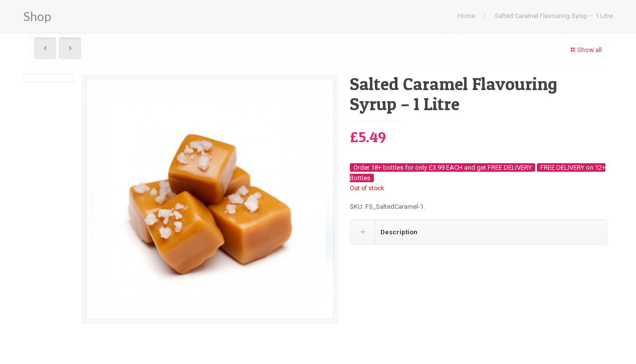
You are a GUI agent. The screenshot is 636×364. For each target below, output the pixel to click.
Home (466, 16)
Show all (585, 50)
